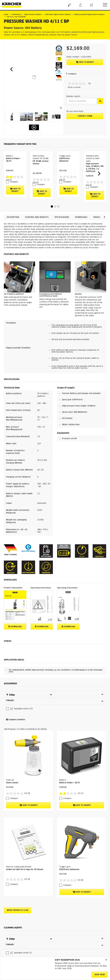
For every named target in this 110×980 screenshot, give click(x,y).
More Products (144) (18, 856)
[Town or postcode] (81, 101)
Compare (72, 74)
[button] (11, 69)
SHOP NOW (100, 975)
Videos (97, 226)
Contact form (85, 116)
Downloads (81, 226)
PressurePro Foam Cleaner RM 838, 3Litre (25, 931)
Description (13, 226)
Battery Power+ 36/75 (70, 751)
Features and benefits (37, 226)
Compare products (15, 710)
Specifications (62, 226)
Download (15, 635)
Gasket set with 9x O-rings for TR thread (25, 815)
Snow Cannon (12, 751)
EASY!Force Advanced (69, 815)
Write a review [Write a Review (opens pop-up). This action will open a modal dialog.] (74, 87)
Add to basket (85, 62)
